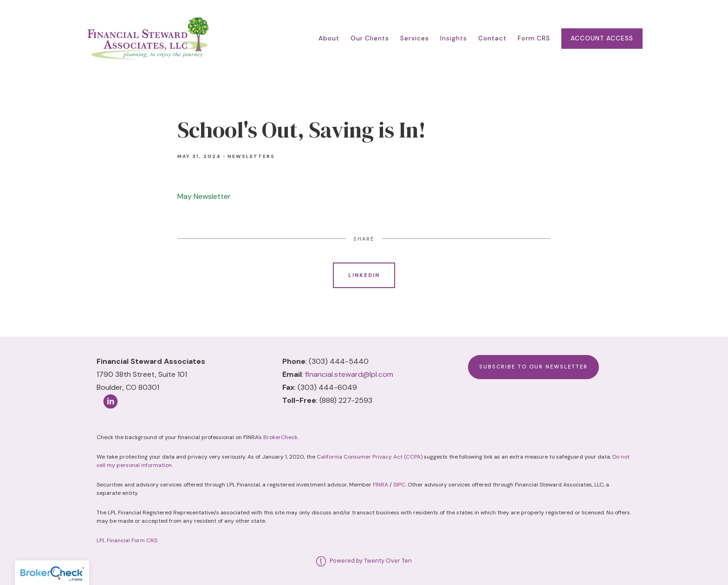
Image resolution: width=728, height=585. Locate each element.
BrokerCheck (280, 437)
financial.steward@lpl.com (349, 374)
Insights (454, 38)
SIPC (399, 485)
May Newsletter (204, 196)
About (329, 38)
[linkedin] (110, 401)
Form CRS (534, 38)
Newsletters (251, 156)
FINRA (380, 485)
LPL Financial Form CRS (127, 540)
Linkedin (364, 275)
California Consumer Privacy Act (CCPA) (370, 457)
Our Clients (370, 38)
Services (415, 38)
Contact (492, 38)
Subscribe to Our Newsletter (533, 367)
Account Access (602, 38)
